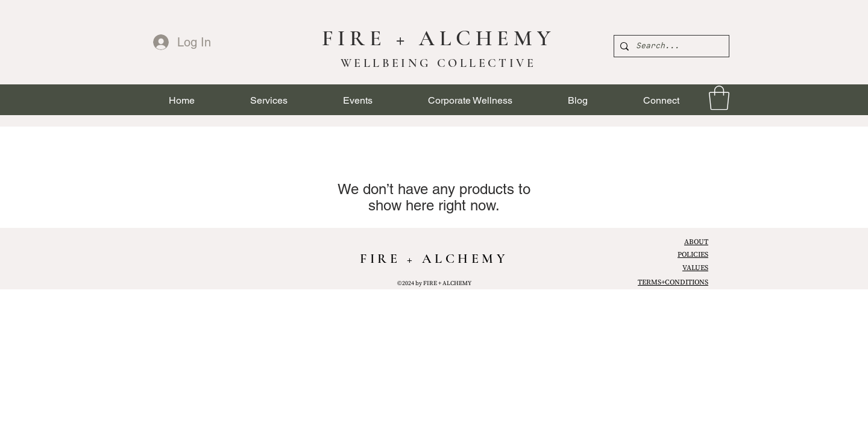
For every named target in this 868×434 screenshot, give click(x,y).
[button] (269, 100)
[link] (719, 98)
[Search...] (670, 46)
